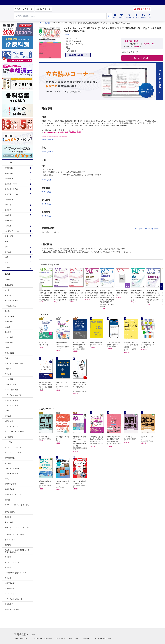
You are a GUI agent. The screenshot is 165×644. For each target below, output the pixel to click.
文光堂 (7, 280)
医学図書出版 (10, 458)
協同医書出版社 (11, 583)
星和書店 (8, 567)
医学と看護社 (10, 512)
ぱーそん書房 (10, 540)
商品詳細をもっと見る (76, 55)
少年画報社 (9, 437)
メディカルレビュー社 (13, 395)
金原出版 (8, 295)
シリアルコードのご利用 (102, 639)
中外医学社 (9, 285)
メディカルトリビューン (14, 599)
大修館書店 (9, 604)
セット (7, 262)
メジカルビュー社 (11, 301)
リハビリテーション (12, 231)
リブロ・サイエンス (12, 474)
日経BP (8, 358)
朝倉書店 (8, 557)
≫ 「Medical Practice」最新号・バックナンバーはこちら (63, 130)
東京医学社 (9, 522)
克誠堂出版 (9, 342)
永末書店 (8, 545)
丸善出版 (8, 374)
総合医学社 (9, 337)
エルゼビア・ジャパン (13, 447)
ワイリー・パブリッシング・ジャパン (17, 506)
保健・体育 (9, 236)
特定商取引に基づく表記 (43, 639)
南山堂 (7, 311)
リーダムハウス (11, 442)
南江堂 (7, 500)
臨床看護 (8, 210)
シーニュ (8, 463)
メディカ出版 (10, 316)
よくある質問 (60, 639)
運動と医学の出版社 (12, 609)
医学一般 (8, 205)
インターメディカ (11, 405)
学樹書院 (8, 517)
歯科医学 (8, 252)
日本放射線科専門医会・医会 (15, 573)
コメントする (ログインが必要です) (147, 229)
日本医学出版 (10, 588)
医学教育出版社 (11, 489)
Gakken (8, 348)
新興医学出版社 (11, 353)
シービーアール (11, 384)
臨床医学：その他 (11, 194)
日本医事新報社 (11, 306)
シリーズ (8, 268)
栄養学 (7, 241)
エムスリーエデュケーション (15, 432)
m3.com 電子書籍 (45, 23)
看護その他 (9, 220)
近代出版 (8, 578)
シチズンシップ (11, 594)
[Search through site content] (60, 16)
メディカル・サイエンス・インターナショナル (17, 528)
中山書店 (8, 332)
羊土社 (7, 290)
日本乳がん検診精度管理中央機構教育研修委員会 (17, 551)
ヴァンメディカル (11, 426)
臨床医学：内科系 (11, 184)
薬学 (6, 247)
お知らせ (86, 639)
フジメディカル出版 (12, 400)
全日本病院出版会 (11, 390)
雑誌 (6, 257)
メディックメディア (12, 562)
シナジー (8, 479)
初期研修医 (9, 168)
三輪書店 (8, 369)
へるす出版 (9, 379)
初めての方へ (74, 639)
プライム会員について (22, 639)
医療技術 (8, 226)
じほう (7, 411)
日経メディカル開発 (12, 468)
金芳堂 (7, 327)
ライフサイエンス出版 (13, 453)
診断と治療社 (10, 421)
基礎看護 (8, 215)
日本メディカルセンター (14, 363)
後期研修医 (9, 173)
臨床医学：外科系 (11, 189)
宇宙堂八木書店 (11, 484)
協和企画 (8, 416)
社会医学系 (9, 199)
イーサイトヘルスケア (13, 494)
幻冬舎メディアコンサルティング (17, 534)
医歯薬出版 (9, 322)
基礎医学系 (9, 179)
